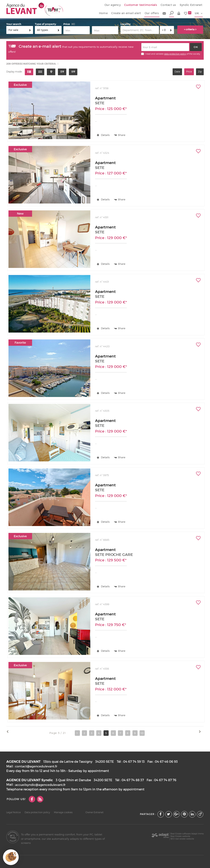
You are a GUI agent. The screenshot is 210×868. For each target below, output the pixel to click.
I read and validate (154, 54)
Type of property (45, 24)
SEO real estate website (182, 839)
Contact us (168, 5)
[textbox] (140, 30)
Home (103, 13)
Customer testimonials (141, 5)
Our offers (152, 13)
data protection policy (175, 54)
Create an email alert (126, 13)
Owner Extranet (94, 812)
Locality (125, 24)
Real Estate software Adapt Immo (187, 834)
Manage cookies (63, 812)
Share (120, 135)
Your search (14, 24)
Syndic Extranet (191, 5)
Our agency (113, 5)
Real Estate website (180, 836)
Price (67, 24)
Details (103, 135)
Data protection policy (37, 812)
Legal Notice (13, 812)
